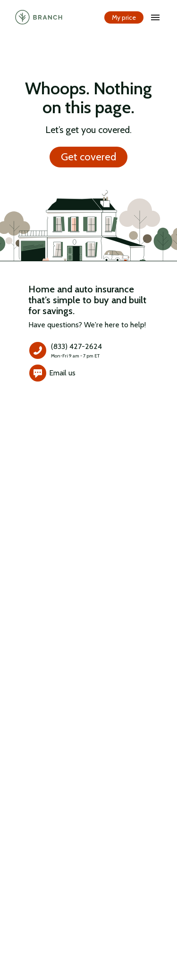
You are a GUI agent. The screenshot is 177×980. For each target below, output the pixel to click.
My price (124, 17)
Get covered (88, 157)
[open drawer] (155, 17)
